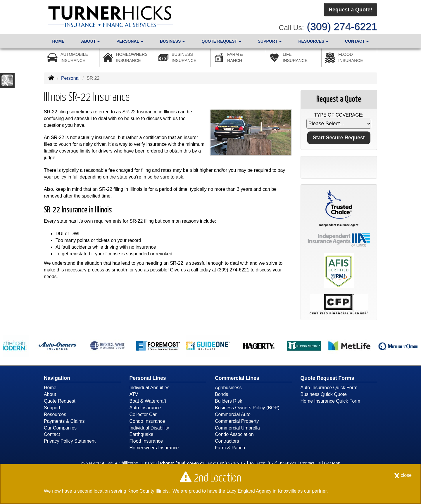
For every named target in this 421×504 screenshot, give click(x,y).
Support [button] (270, 41)
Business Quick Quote (324, 394)
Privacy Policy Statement (70, 441)
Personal (70, 78)
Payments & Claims (64, 421)
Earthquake (142, 434)
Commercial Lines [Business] (237, 378)
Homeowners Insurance (154, 448)
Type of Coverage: (339, 115)
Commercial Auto (233, 414)
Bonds (221, 394)
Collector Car (143, 414)
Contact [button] (357, 41)
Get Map (332, 463)
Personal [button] (130, 41)
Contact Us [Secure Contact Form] (310, 463)
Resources (55, 414)
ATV (134, 394)
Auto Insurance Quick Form (329, 388)
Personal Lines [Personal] (148, 378)
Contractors (227, 441)
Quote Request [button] (221, 41)
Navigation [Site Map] (57, 378)
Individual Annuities (150, 388)
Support (52, 408)
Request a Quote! (350, 10)
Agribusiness (228, 388)
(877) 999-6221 (282, 463)
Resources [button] (313, 41)
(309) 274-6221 (342, 26)
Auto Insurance (145, 408)
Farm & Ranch (230, 448)
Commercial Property (237, 421)
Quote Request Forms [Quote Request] (327, 378)
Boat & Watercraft (148, 401)
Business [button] (172, 41)
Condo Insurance (147, 421)
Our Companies (60, 428)
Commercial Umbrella (237, 428)
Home (58, 41)
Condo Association (234, 434)
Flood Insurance (146, 441)
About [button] (91, 41)
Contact (52, 434)
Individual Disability (149, 428)
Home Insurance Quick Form (331, 401)
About (50, 394)
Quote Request (60, 401)
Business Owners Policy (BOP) (247, 408)
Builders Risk (228, 401)
